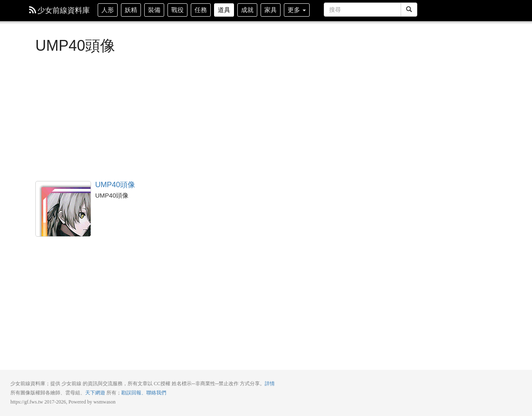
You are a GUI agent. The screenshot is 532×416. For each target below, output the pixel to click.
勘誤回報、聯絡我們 (144, 393)
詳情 (270, 384)
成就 (247, 10)
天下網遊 (95, 393)
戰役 (177, 10)
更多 (297, 10)
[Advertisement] (227, 116)
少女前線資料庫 (59, 10)
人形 (108, 10)
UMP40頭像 (63, 209)
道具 (224, 10)
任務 (201, 10)
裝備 (154, 10)
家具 (271, 10)
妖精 (131, 10)
